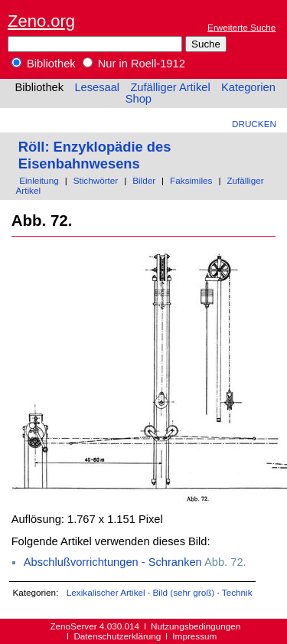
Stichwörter (96, 180)
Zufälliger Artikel (170, 87)
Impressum (194, 636)
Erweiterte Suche (241, 27)
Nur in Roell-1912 (134, 64)
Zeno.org (41, 21)
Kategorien (248, 87)
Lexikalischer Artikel (106, 592)
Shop (139, 99)
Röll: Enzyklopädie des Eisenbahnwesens (95, 155)
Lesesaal (97, 87)
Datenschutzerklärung (117, 636)
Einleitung (39, 180)
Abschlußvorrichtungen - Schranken (113, 562)
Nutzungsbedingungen (196, 626)
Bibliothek (44, 64)
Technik (237, 592)
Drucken (254, 124)
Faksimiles (191, 180)
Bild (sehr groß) (183, 592)
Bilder (144, 180)
